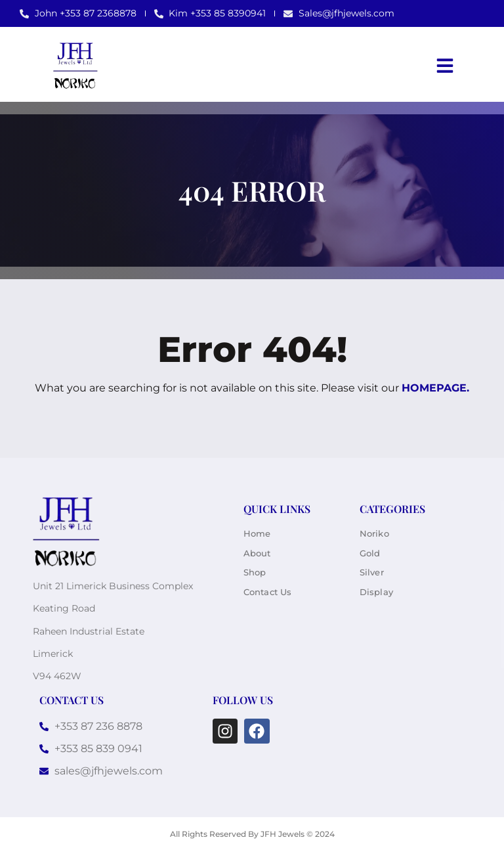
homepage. (435, 388)
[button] (445, 66)
